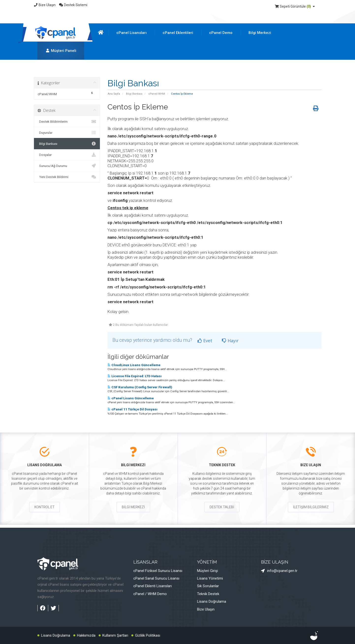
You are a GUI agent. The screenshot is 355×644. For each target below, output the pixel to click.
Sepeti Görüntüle (295, 6)
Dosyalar (67, 155)
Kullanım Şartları (115, 635)
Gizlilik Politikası (148, 635)
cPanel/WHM (157, 94)
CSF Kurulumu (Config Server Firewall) (140, 387)
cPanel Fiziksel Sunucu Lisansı (158, 571)
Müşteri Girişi (208, 571)
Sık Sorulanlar (208, 586)
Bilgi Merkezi (260, 33)
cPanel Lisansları (131, 33)
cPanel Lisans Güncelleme (131, 398)
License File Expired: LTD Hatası (135, 376)
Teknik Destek (208, 594)
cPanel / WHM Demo (150, 594)
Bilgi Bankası (134, 94)
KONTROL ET (45, 507)
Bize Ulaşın (45, 5)
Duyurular (67, 133)
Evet (205, 341)
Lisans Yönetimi (210, 578)
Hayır (230, 341)
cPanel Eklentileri (178, 33)
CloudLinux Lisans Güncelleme (134, 365)
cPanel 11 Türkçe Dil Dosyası (132, 409)
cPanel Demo (221, 33)
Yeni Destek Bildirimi (67, 177)
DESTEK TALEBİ (222, 507)
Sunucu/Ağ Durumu (67, 166)
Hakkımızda (86, 635)
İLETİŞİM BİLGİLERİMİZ (311, 507)
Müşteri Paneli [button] (61, 51)
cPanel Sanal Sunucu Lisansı (156, 578)
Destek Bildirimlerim (67, 121)
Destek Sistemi (73, 5)
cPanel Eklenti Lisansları (153, 586)
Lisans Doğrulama (212, 601)
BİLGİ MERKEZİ (133, 507)
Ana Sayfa (114, 94)
